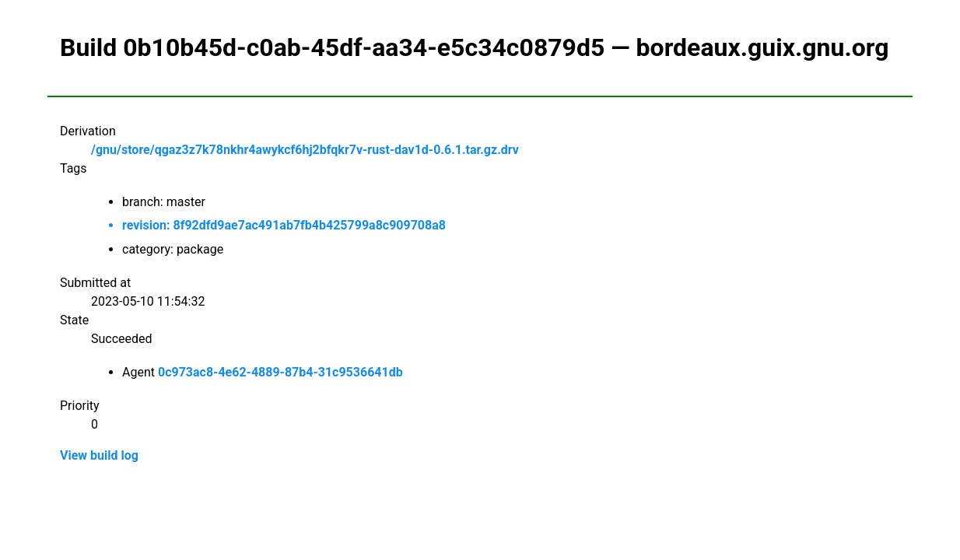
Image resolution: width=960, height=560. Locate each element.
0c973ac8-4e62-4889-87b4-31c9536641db (280, 372)
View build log (99, 455)
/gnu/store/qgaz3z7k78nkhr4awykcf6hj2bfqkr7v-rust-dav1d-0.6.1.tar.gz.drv (305, 150)
